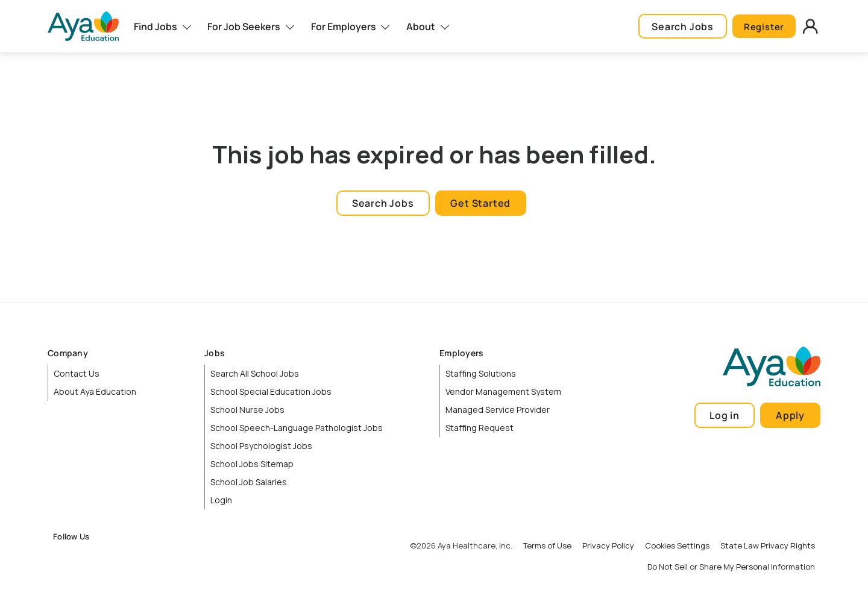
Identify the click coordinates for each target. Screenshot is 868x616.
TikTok (167, 557)
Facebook (62, 557)
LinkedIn (115, 557)
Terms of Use (547, 545)
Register (761, 27)
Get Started (480, 203)
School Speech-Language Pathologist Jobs (297, 428)
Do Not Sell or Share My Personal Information (731, 567)
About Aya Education (95, 391)
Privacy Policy (608, 545)
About (421, 27)
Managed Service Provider (498, 410)
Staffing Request (480, 428)
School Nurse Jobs (247, 410)
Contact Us (77, 373)
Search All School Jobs (255, 373)
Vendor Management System (503, 391)
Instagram (89, 557)
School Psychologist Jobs (261, 446)
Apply (790, 415)
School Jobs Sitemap (252, 464)
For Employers (344, 27)
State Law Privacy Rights (768, 545)
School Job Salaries (249, 482)
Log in (725, 415)
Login (221, 500)
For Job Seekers (244, 27)
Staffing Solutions (481, 373)
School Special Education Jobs (271, 391)
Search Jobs (676, 27)
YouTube (141, 557)
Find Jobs (156, 27)
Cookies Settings (677, 545)
